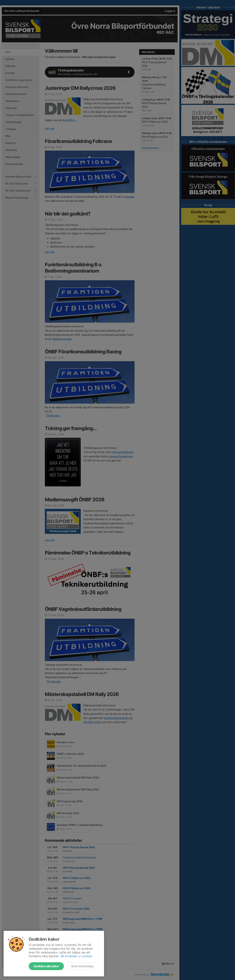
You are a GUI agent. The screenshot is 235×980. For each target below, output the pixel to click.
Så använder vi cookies (76, 956)
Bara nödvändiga (82, 966)
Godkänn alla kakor (46, 966)
